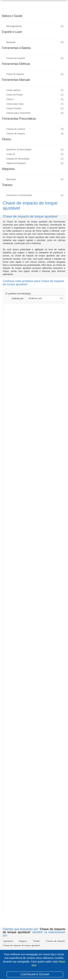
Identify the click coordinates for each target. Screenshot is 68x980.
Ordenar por (18, 299)
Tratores (7, 185)
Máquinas (8, 169)
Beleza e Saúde (12, 16)
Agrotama (8, 941)
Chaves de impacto (55, 941)
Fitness (6, 139)
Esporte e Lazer (12, 32)
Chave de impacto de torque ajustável (21, 945)
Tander (36, 941)
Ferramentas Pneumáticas (19, 119)
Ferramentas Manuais (16, 80)
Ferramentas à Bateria (16, 48)
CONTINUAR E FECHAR (35, 974)
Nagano (23, 941)
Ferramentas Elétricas (16, 64)
